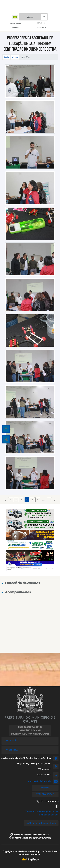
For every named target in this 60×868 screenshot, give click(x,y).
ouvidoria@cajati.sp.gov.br (40, 781)
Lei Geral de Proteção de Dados (41, 823)
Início (6, 57)
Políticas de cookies (49, 815)
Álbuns (15, 57)
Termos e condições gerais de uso (42, 811)
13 (49, 500)
